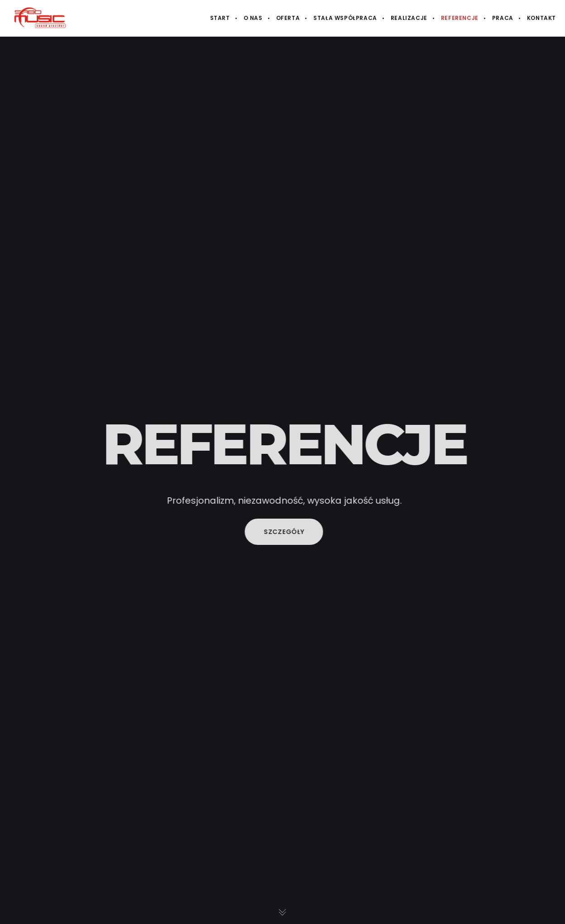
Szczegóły (286, 532)
